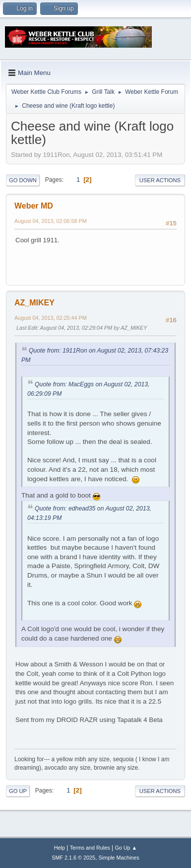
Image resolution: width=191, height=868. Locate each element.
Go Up (18, 791)
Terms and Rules (90, 848)
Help (60, 848)
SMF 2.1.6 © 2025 (73, 858)
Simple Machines (119, 858)
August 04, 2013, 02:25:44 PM (51, 318)
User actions (160, 180)
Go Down (23, 180)
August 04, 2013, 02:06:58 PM (51, 221)
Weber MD (34, 206)
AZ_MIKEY (34, 303)
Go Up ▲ (126, 848)
